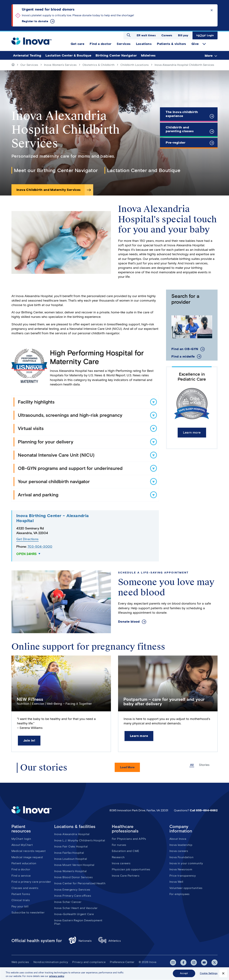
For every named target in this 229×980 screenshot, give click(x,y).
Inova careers (121, 863)
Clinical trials (21, 900)
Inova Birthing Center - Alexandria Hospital (53, 518)
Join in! (29, 741)
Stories (204, 765)
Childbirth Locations (135, 65)
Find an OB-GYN (185, 349)
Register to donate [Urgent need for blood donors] (35, 21)
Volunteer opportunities (186, 888)
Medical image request (27, 857)
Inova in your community (186, 863)
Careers (167, 35)
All (192, 765)
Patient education (24, 863)
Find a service (21, 876)
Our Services (29, 65)
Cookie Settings (209, 974)
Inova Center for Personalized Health (80, 883)
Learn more (192, 432)
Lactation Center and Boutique (144, 170)
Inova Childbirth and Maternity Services (49, 190)
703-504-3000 (40, 547)
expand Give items (204, 44)
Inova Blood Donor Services (73, 877)
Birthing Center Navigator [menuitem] (116, 55)
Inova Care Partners (126, 876)
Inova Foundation (181, 857)
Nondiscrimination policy (51, 962)
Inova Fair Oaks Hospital (71, 846)
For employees (180, 894)
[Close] (223, 974)
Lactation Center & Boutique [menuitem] (68, 55)
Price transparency (183, 876)
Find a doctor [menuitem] (100, 44)
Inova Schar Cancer (68, 902)
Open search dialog (129, 35)
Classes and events (25, 888)
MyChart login (21, 839)
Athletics (110, 941)
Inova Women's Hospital (70, 871)
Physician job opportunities (131, 869)
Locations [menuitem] (144, 44)
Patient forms (21, 894)
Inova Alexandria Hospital (72, 834)
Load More (127, 767)
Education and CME (126, 851)
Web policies (20, 962)
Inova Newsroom (181, 869)
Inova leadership (181, 845)
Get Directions (27, 539)
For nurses (119, 845)
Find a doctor (21, 869)
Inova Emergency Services (72, 890)
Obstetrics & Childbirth (99, 65)
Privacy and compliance (89, 962)
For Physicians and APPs (129, 839)
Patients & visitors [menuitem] (171, 44)
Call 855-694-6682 (204, 810)
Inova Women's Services (60, 65)
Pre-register (176, 143)
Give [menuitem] (195, 44)
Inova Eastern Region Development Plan (78, 922)
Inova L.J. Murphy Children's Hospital (80, 840)
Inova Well (176, 882)
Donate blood (129, 622)
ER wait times (146, 35)
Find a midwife (183, 357)
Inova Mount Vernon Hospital (74, 865)
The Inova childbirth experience (182, 114)
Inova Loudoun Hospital (71, 859)
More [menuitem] (209, 56)
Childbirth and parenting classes (180, 129)
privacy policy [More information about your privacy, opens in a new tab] (57, 977)
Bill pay (183, 35)
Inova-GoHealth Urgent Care (74, 914)
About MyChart (22, 845)
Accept (184, 974)
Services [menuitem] (124, 44)
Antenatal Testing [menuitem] (27, 55)
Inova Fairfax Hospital (69, 853)
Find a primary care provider (31, 882)
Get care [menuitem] (77, 44)
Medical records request (29, 851)
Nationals (80, 941)
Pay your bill (20, 906)
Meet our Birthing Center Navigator (56, 170)
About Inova (178, 839)
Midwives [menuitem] (148, 55)
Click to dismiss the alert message (212, 10)
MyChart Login (205, 35)
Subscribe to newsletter (28, 912)
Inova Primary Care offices (73, 896)
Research (118, 857)
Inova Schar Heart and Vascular (76, 908)
